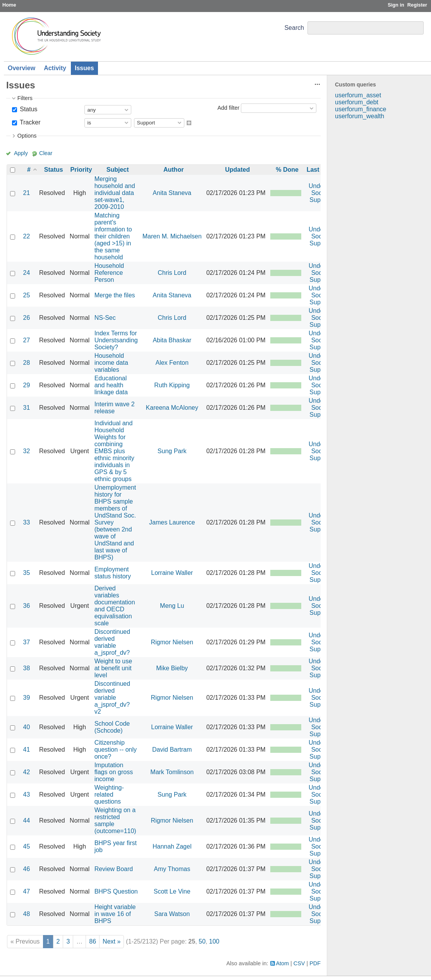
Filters (25, 98)
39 (27, 698)
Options (27, 136)
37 (27, 642)
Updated (237, 170)
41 (27, 750)
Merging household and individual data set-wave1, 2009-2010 (115, 193)
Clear (46, 153)
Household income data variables (111, 363)
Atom (283, 963)
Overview (21, 68)
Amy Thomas (172, 869)
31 (27, 408)
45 (27, 846)
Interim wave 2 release (115, 408)
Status (28, 109)
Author (173, 170)
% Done (287, 170)
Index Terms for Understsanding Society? (116, 340)
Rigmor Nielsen (172, 642)
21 (27, 193)
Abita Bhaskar (172, 340)
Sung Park (172, 451)
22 (27, 236)
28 (27, 363)
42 (27, 772)
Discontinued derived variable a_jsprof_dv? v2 (112, 698)
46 (27, 869)
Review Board (114, 869)
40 (27, 727)
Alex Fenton (172, 363)
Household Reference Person (109, 273)
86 (93, 941)
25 (27, 295)
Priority (81, 170)
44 (27, 820)
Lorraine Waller (172, 573)
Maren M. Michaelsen (172, 236)
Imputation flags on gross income (114, 772)
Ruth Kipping (172, 385)
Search (294, 28)
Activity (55, 68)
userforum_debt (357, 102)
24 (27, 273)
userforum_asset (358, 95)
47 (27, 891)
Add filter (228, 108)
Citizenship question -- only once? (116, 750)
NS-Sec (105, 318)
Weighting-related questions (109, 795)
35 (27, 573)
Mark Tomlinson (172, 772)
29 (27, 385)
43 (27, 795)
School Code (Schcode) (112, 727)
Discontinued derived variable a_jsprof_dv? (112, 642)
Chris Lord (172, 273)
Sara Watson (172, 914)
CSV (299, 963)
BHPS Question (116, 891)
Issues (84, 68)
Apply (21, 153)
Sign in (396, 5)
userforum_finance (361, 109)
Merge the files (115, 295)
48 (27, 914)
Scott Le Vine (172, 891)
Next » (112, 941)
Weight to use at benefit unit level (113, 668)
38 (27, 668)
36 (27, 606)
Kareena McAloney (172, 408)
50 (202, 941)
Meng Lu (172, 606)
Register (417, 5)
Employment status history (113, 573)
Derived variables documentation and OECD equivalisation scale (115, 606)
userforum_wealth (360, 116)
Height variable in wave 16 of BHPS (115, 914)
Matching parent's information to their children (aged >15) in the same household (113, 236)
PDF (315, 963)
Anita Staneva (172, 193)
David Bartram (172, 750)
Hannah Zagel (172, 846)
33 (27, 522)
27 (27, 340)
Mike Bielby (172, 668)
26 (27, 318)
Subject (118, 170)
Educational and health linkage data (111, 385)
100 (214, 941)
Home (9, 5)
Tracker (29, 122)
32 (27, 451)
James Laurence (172, 522)
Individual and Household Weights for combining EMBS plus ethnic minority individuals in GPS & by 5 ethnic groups (114, 451)
